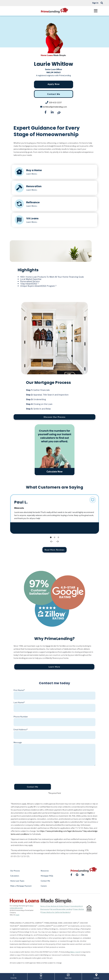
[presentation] (31, 772)
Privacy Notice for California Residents (56, 912)
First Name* (19, 690)
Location (96, 976)
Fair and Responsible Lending (61, 909)
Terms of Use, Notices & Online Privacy (55, 906)
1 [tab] (51, 537)
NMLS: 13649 (75, 952)
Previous (52, 541)
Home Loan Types (17, 881)
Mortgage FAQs (47, 876)
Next (57, 541)
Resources (45, 871)
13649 (17, 915)
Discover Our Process (54, 417)
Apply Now (54, 84)
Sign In (95, 3)
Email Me (14, 976)
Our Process (15, 871)
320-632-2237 (55, 102)
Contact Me (54, 94)
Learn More (54, 667)
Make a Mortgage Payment (21, 886)
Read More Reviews (54, 550)
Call (41, 976)
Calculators (15, 876)
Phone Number (21, 717)
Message (18, 742)
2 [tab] (55, 537)
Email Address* (21, 729)
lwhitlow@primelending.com (55, 107)
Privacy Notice (78, 909)
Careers (44, 886)
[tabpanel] (54, 514)
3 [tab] (58, 537)
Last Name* (19, 702)
